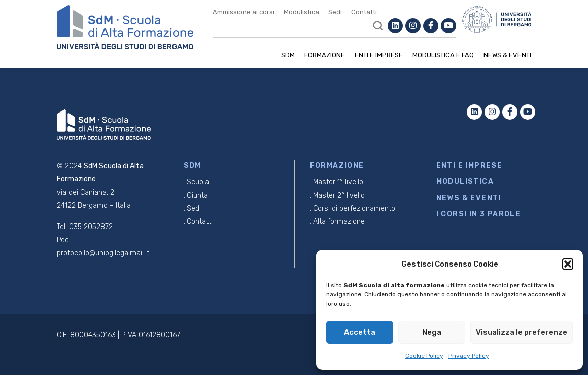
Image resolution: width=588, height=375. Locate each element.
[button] (568, 264)
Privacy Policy (469, 356)
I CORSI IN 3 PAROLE (479, 214)
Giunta (197, 195)
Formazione (325, 55)
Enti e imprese (379, 55)
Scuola (198, 182)
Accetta (360, 332)
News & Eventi (507, 55)
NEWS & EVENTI (469, 198)
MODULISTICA (465, 182)
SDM (288, 55)
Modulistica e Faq (443, 55)
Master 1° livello (338, 182)
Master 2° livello (339, 195)
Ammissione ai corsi (244, 12)
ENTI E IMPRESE (470, 165)
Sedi (335, 12)
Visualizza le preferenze (522, 332)
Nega (432, 332)
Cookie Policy (424, 356)
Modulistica (301, 12)
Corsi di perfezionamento (354, 209)
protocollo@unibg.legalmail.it (103, 253)
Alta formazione (339, 222)
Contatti (364, 12)
